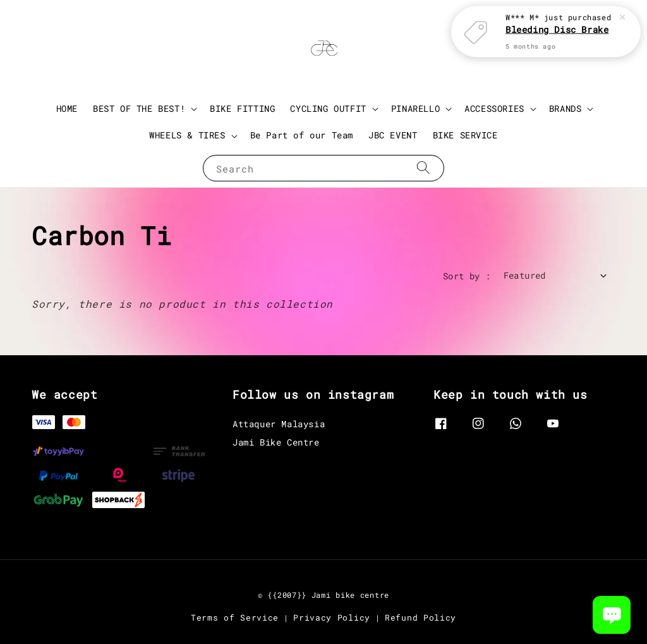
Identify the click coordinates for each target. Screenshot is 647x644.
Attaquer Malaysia (279, 424)
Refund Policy (420, 617)
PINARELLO (415, 109)
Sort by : (467, 276)
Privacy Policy (332, 617)
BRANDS (565, 109)
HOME (67, 108)
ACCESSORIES (494, 109)
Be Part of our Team (302, 135)
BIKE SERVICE (465, 135)
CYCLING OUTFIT (328, 109)
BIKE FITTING (242, 108)
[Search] (423, 168)
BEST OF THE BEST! (139, 109)
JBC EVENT (393, 135)
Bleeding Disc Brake (557, 28)
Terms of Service (235, 617)
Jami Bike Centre (276, 442)
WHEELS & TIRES (187, 135)
